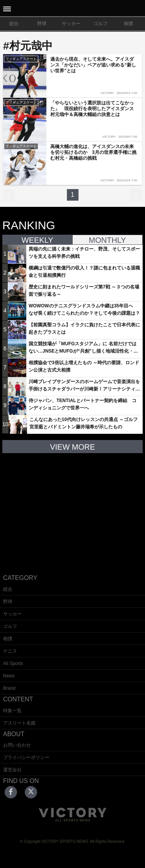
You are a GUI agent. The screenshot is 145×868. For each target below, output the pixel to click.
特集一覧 (12, 711)
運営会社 (12, 770)
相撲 (128, 24)
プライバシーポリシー (26, 757)
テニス (10, 651)
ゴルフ (101, 24)
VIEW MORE (72, 447)
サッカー (71, 24)
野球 (42, 24)
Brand (9, 688)
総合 (14, 24)
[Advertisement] (73, 508)
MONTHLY (107, 240)
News (9, 676)
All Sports (13, 663)
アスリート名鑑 (19, 723)
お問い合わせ (17, 745)
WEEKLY (38, 240)
